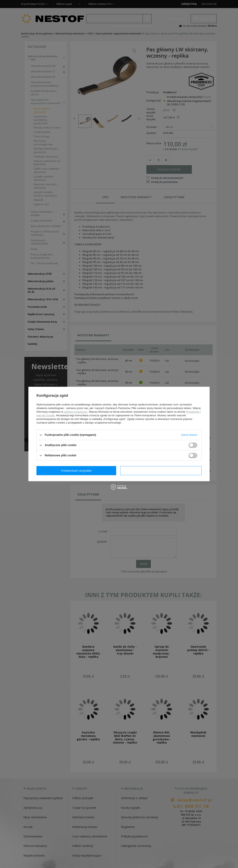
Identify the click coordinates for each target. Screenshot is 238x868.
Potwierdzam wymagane (77, 471)
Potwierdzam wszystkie (162, 471)
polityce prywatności (76, 412)
